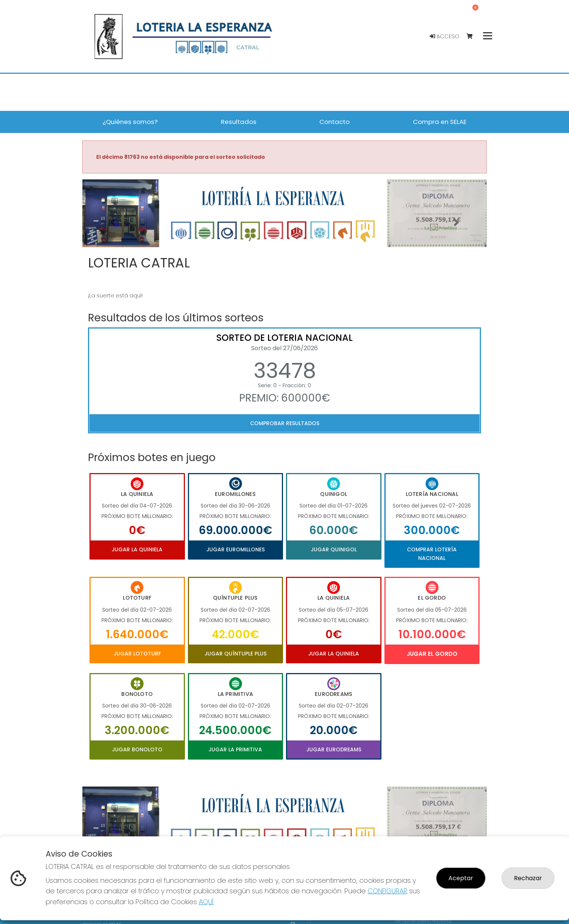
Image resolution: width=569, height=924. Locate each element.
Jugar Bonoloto (137, 749)
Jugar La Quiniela (137, 549)
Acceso (445, 36)
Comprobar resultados (285, 423)
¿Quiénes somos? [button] (130, 122)
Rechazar (528, 878)
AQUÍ (206, 902)
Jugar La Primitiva (235, 749)
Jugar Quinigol (334, 549)
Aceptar (461, 878)
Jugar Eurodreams (334, 749)
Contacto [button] (334, 122)
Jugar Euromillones (235, 549)
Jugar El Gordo (432, 654)
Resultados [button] (239, 122)
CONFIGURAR (387, 891)
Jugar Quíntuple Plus (235, 654)
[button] (113, 223)
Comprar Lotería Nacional (432, 554)
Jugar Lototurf (137, 654)
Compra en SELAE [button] (440, 122)
